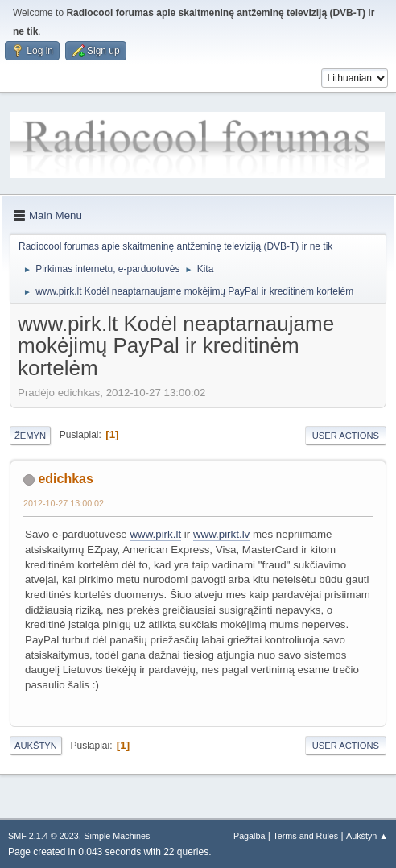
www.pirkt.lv (221, 534)
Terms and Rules (305, 836)
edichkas (65, 479)
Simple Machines (117, 836)
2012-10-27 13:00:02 (64, 503)
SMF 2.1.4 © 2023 (43, 836)
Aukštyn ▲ (367, 836)
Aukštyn (36, 746)
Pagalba (250, 836)
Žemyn (30, 436)
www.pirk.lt (155, 534)
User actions (346, 436)
